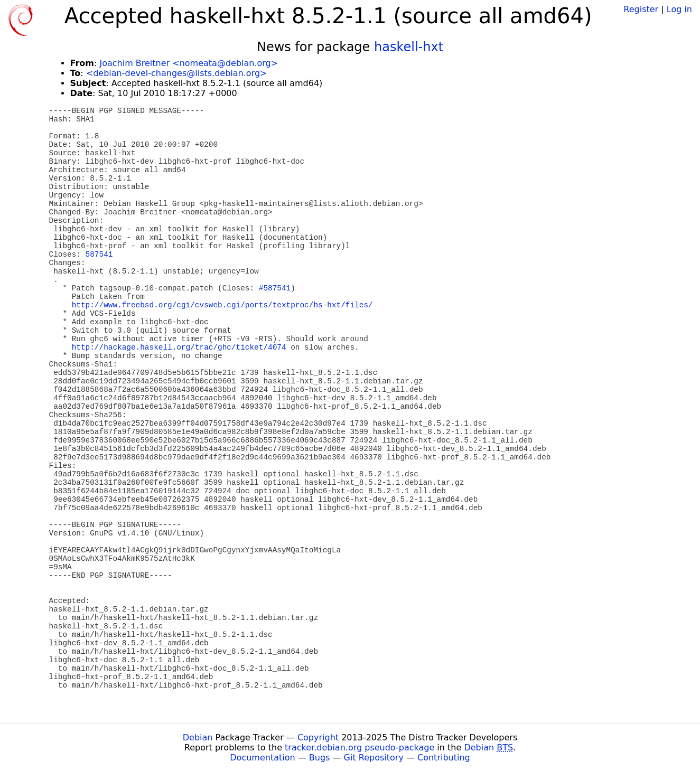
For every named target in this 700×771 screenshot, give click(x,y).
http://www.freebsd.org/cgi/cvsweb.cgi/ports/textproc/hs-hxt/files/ (222, 305)
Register (641, 9)
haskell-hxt (409, 47)
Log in (679, 9)
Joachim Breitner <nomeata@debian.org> (189, 63)
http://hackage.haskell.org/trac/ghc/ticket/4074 (179, 347)
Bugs (320, 758)
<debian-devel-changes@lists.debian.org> (177, 73)
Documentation (262, 758)
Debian (198, 737)
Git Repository (374, 758)
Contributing (444, 758)
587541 (99, 255)
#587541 (275, 288)
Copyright (318, 737)
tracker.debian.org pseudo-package (360, 748)
